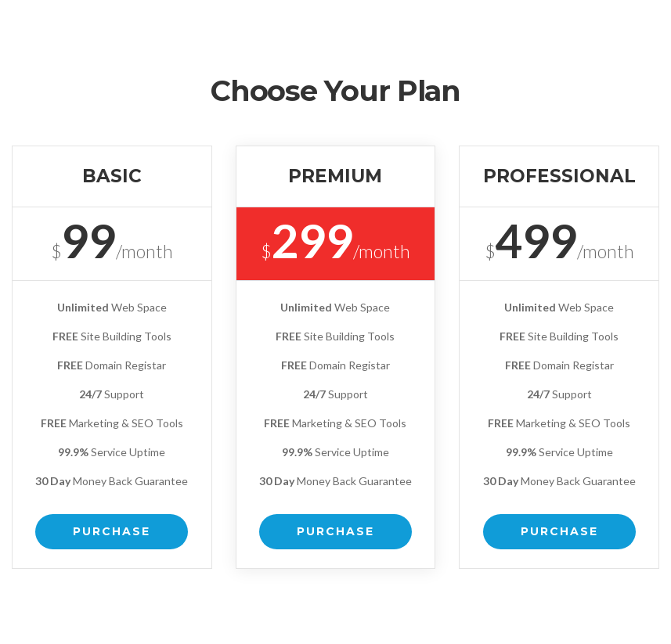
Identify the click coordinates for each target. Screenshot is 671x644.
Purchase (112, 531)
